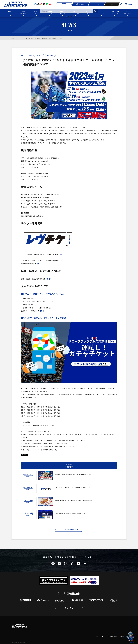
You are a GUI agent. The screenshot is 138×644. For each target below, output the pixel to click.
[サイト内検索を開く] (121, 4)
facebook (36, 4)
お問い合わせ (113, 636)
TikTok (44, 4)
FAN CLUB (50, 55)
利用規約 (123, 636)
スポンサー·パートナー (64, 4)
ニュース (20, 38)
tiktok (72, 564)
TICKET (97, 4)
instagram (41, 4)
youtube (50, 4)
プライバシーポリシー (101, 636)
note (53, 4)
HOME (13, 38)
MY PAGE (80, 4)
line (47, 4)
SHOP (112, 4)
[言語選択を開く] (130, 4)
